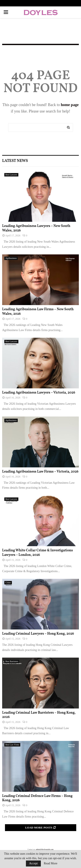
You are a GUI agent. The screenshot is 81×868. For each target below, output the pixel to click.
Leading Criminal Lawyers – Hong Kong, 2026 (38, 634)
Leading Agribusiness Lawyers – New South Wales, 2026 (36, 228)
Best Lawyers (11, 175)
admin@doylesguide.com (45, 849)
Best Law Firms (12, 745)
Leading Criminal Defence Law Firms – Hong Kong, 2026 (37, 798)
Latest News (15, 161)
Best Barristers (12, 661)
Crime (8, 583)
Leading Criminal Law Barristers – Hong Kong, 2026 (39, 715)
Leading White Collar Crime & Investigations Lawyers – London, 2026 (37, 553)
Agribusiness (11, 258)
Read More (51, 863)
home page (70, 105)
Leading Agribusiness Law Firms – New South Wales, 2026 (38, 312)
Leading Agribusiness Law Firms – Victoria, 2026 (40, 472)
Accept (33, 863)
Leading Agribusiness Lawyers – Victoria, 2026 (39, 393)
